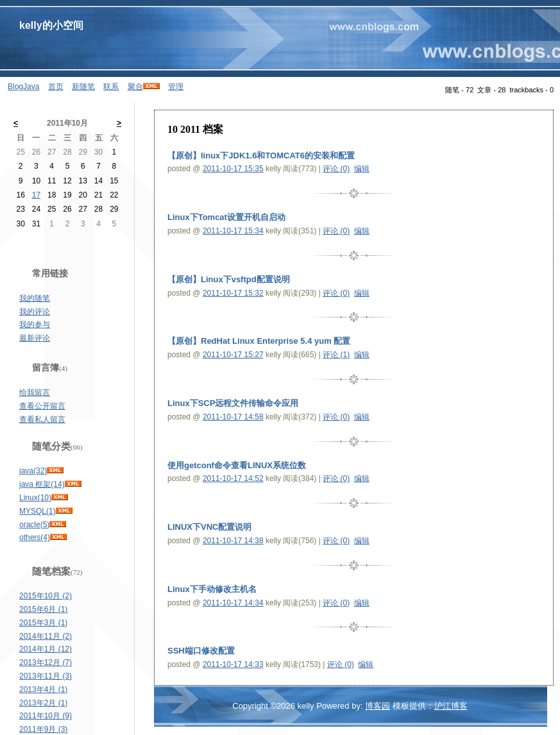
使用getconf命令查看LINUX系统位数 (237, 465)
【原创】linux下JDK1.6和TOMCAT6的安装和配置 (261, 156)
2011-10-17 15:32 (233, 293)
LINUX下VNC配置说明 (209, 527)
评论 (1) (336, 355)
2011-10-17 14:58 (233, 417)
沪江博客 (451, 706)
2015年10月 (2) (46, 596)
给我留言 (35, 393)
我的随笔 (35, 298)
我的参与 (35, 325)
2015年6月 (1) (43, 609)
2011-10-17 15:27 (233, 355)
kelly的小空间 (51, 25)
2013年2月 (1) (43, 703)
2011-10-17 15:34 (233, 231)
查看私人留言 (42, 419)
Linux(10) (35, 498)
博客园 (378, 706)
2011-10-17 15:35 (233, 169)
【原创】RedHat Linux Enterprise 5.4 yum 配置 (259, 341)
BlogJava (23, 87)
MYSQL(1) (38, 511)
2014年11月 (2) (46, 636)
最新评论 (35, 338)
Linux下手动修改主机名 (212, 589)
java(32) (33, 471)
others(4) (35, 537)
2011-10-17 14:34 (233, 603)
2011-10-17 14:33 (233, 664)
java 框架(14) (42, 484)
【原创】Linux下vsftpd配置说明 (229, 279)
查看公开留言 (42, 406)
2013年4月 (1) (43, 689)
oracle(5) (34, 525)
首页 (56, 87)
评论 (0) (336, 169)
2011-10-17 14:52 (233, 478)
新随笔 (83, 87)
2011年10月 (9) (46, 716)
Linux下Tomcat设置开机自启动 (226, 217)
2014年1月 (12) (46, 649)
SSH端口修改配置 (201, 651)
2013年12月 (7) (46, 663)
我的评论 (35, 312)
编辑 (362, 169)
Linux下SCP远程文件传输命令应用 (233, 403)
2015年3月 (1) (43, 623)
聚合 (135, 87)
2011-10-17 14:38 (233, 541)
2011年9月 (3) (43, 729)
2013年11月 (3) (46, 676)
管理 (176, 87)
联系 (111, 87)
